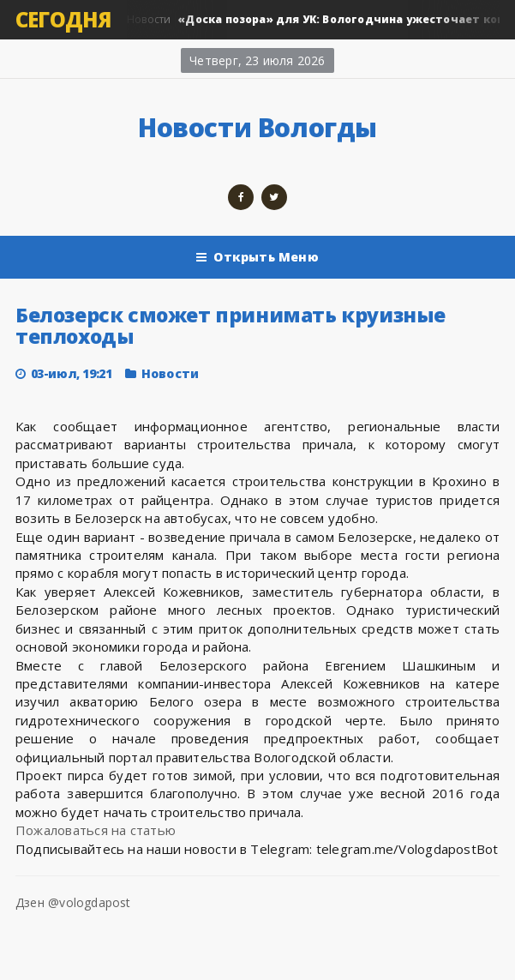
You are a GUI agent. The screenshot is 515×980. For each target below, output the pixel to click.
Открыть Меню (257, 257)
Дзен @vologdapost (73, 902)
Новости (170, 373)
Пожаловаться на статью (96, 830)
